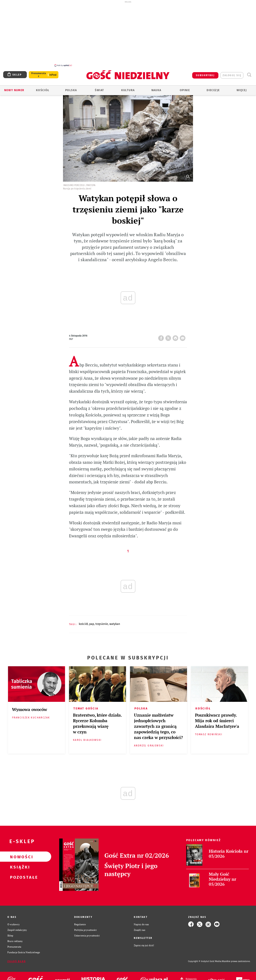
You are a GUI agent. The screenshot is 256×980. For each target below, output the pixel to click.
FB (162, 335)
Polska (71, 88)
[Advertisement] (128, 34)
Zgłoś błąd (17, 959)
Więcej (242, 88)
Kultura (128, 88)
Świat (99, 88)
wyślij (183, 335)
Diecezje (213, 88)
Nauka (156, 88)
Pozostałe (19, 875)
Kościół (43, 88)
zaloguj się (232, 73)
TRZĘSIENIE (102, 622)
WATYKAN (115, 622)
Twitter (169, 335)
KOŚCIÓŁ (83, 622)
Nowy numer (14, 88)
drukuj (176, 335)
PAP (92, 622)
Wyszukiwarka (249, 73)
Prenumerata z (39, 73)
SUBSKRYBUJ (205, 73)
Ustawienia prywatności (87, 933)
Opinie (185, 88)
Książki (19, 865)
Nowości (19, 855)
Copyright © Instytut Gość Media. (205, 959)
